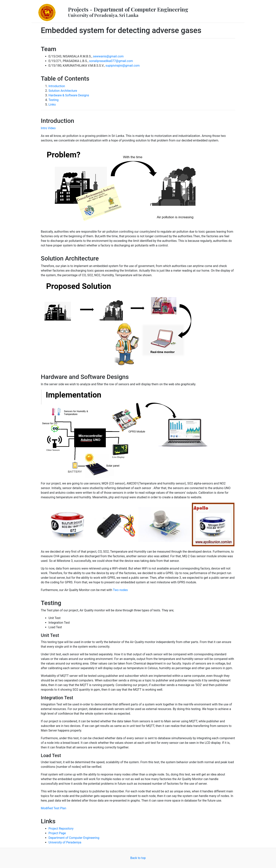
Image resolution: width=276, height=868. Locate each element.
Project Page (57, 833)
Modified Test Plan (53, 808)
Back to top (138, 858)
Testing (53, 100)
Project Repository (61, 829)
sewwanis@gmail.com (108, 56)
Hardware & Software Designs (69, 95)
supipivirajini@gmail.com (122, 66)
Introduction (57, 86)
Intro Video (48, 128)
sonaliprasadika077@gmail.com (111, 61)
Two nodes (120, 590)
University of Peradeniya (65, 842)
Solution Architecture (63, 91)
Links (52, 105)
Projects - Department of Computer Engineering (128, 12)
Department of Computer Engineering (74, 838)
